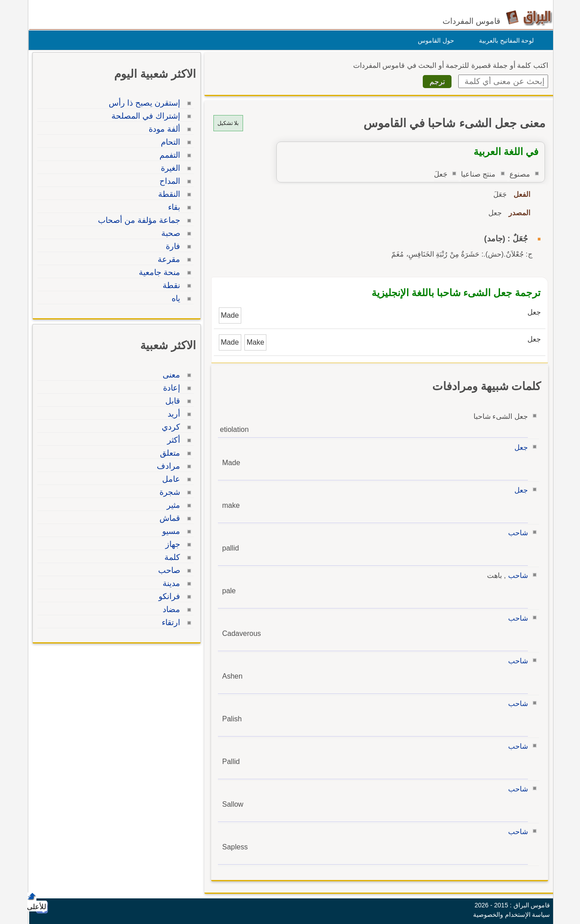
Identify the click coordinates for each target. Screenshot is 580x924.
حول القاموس (434, 40)
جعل (519, 447)
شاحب (516, 533)
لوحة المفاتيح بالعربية (504, 40)
